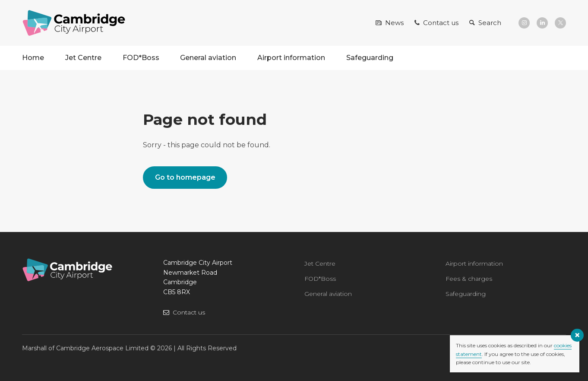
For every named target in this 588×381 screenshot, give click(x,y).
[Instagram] (524, 23)
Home (33, 58)
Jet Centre (83, 58)
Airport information (291, 58)
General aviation (208, 58)
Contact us (189, 312)
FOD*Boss (141, 58)
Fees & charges (469, 279)
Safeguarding (370, 58)
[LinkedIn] (542, 23)
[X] (560, 23)
